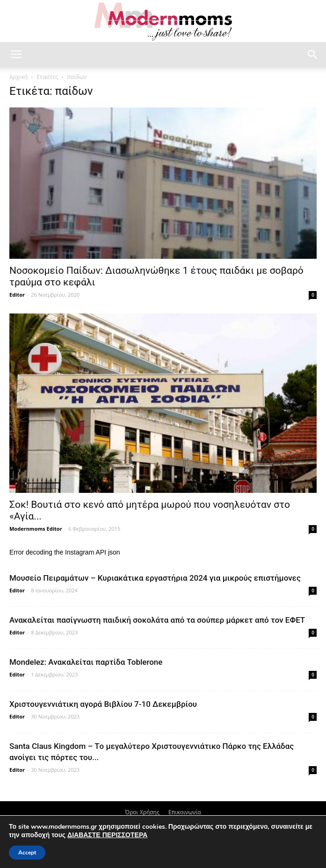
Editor (17, 295)
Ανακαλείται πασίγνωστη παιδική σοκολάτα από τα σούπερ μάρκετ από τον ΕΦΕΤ (157, 620)
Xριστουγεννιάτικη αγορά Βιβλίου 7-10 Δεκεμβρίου (103, 704)
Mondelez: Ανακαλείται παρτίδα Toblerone (86, 662)
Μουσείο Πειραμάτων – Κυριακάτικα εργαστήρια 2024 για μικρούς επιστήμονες (155, 578)
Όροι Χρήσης (142, 812)
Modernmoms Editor (36, 529)
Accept (27, 853)
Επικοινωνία (185, 812)
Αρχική (18, 77)
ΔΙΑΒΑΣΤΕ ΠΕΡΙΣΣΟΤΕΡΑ (107, 835)
